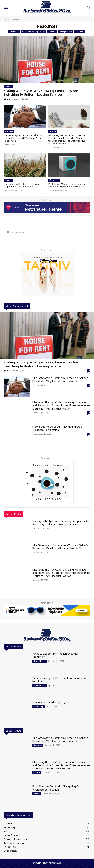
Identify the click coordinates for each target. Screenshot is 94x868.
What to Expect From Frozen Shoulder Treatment (55, 655)
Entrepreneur (65, 32)
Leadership (39, 706)
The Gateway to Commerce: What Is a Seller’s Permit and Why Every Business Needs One (25, 138)
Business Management (34, 32)
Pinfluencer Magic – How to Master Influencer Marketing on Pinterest (67, 185)
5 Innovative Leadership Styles (51, 702)
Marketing (54, 180)
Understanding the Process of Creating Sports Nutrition (60, 680)
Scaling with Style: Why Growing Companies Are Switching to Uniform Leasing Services (41, 93)
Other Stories (39, 661)
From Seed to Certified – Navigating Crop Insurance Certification (22, 185)
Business (14, 32)
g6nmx (7, 99)
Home (6, 19)
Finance (79, 32)
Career (52, 32)
